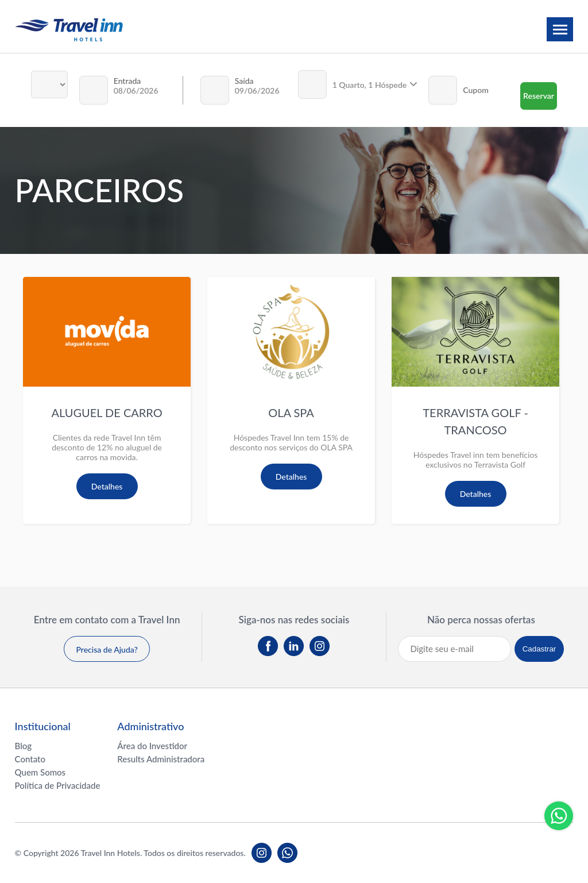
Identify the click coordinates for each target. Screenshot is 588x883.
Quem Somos (40, 772)
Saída (244, 81)
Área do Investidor (152, 746)
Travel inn (69, 30)
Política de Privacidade (58, 785)
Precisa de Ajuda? (107, 649)
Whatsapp (559, 816)
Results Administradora (161, 759)
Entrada (127, 81)
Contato (30, 759)
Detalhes (107, 486)
